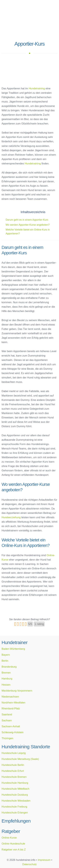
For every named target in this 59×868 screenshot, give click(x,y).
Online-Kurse (9, 838)
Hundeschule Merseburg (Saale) (20, 759)
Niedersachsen (10, 697)
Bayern (6, 655)
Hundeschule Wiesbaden (16, 801)
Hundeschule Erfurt (13, 771)
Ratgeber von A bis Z (14, 850)
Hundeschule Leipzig (14, 753)
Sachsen (7, 720)
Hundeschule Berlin (13, 765)
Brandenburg (9, 667)
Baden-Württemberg (13, 649)
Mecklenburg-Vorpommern (17, 691)
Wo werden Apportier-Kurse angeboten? (28, 225)
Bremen (6, 673)
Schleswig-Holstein (13, 732)
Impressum (44, 860)
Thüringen (7, 738)
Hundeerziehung (11, 517)
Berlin (5, 661)
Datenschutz (30, 864)
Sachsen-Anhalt (11, 726)
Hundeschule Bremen (14, 777)
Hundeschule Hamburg (15, 783)
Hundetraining (37, 88)
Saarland (7, 714)
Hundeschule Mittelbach (15, 789)
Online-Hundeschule (13, 844)
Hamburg (7, 679)
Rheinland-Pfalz (11, 708)
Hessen (6, 685)
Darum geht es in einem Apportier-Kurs (27, 220)
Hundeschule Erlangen (15, 813)
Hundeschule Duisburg (15, 795)
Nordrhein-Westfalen (13, 703)
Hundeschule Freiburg (14, 807)
